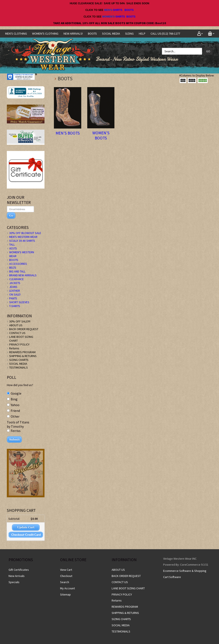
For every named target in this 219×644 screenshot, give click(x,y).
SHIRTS (118, 10)
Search (65, 582)
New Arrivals (17, 576)
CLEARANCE (16, 279)
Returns (14, 348)
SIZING (129, 34)
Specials (14, 582)
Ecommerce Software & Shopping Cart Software (185, 574)
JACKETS (15, 283)
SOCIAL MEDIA (111, 34)
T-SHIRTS (15, 306)
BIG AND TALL (17, 271)
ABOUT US (16, 325)
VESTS (13, 248)
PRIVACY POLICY (19, 344)
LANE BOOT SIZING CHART (128, 588)
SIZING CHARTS (19, 360)
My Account (67, 588)
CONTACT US (17, 333)
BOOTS (129, 10)
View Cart (66, 570)
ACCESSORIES (18, 264)
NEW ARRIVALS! (73, 34)
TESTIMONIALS (18, 367)
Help (142, 34)
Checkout (66, 576)
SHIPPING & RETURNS (23, 356)
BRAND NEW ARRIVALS (23, 275)
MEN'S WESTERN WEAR (23, 237)
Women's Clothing (45, 34)
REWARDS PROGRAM (22, 352)
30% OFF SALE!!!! (20, 321)
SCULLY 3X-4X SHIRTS (22, 241)
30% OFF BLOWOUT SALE (25, 233)
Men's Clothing (16, 34)
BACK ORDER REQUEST (24, 329)
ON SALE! (15, 294)
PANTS (13, 298)
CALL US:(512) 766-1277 (165, 34)
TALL (12, 244)
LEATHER (15, 291)
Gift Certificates (19, 570)
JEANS (13, 287)
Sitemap (65, 594)
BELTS (13, 268)
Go (208, 51)
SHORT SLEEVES (19, 302)
